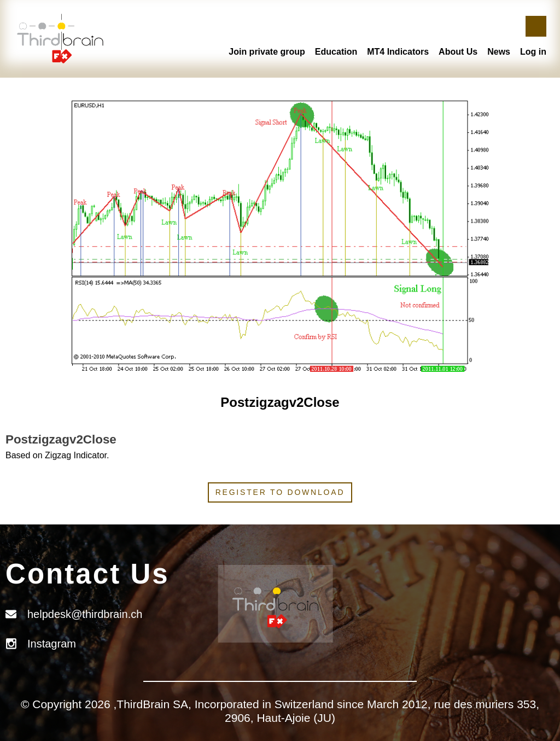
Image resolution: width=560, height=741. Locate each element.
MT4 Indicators (398, 52)
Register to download (280, 492)
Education (336, 52)
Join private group (267, 52)
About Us (458, 52)
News (499, 52)
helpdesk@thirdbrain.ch (85, 614)
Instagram (52, 644)
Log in (533, 52)
